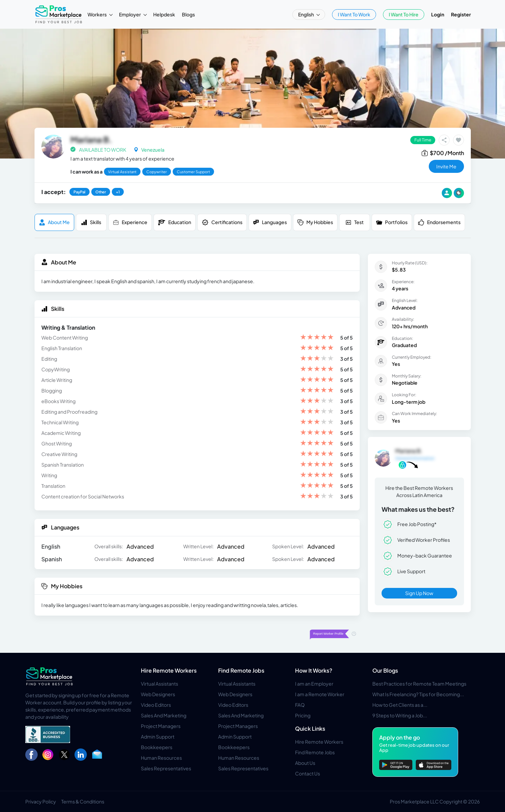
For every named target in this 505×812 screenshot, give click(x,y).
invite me (446, 166)
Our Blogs (385, 670)
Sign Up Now (419, 593)
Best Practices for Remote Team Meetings (419, 684)
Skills (91, 222)
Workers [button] (97, 14)
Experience (130, 222)
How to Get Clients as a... (400, 705)
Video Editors (156, 705)
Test (355, 222)
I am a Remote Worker (320, 694)
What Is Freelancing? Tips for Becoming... (418, 694)
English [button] (306, 14)
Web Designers (158, 694)
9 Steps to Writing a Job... (400, 715)
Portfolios (392, 222)
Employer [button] (130, 14)
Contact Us (308, 773)
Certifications (222, 222)
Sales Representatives (166, 768)
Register (461, 14)
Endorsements (439, 222)
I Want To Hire (404, 14)
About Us (305, 763)
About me (54, 222)
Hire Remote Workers (169, 670)
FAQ (300, 705)
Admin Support (158, 737)
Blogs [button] (188, 14)
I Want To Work (354, 14)
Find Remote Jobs (241, 670)
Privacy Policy (41, 801)
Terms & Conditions (83, 801)
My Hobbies (315, 222)
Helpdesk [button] (164, 14)
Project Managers (161, 726)
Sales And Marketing (164, 715)
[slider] (317, 338)
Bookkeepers (157, 747)
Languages (270, 222)
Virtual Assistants (160, 684)
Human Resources (161, 758)
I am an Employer (314, 684)
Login (438, 14)
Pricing (303, 715)
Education (175, 222)
